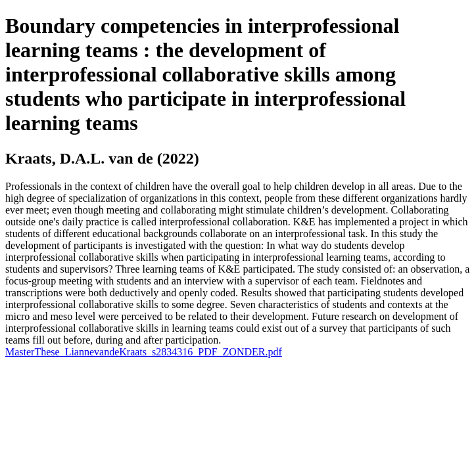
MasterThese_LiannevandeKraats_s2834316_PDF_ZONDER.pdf (144, 352)
